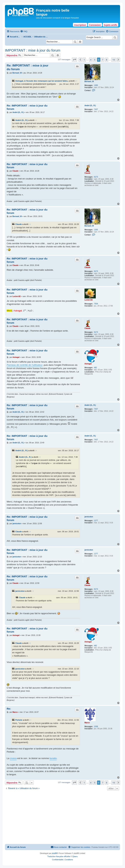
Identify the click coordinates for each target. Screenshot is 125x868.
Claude (87, 173)
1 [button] (84, 60)
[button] (74, 60)
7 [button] (103, 60)
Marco (87, 723)
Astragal (88, 364)
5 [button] (95, 60)
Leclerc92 (89, 300)
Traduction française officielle (59, 857)
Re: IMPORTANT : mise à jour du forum (28, 67)
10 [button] (114, 60)
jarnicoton (89, 517)
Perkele (19, 720)
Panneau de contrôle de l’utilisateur (25, 365)
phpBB (54, 853)
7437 (96, 109)
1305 (96, 85)
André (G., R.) (90, 106)
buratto (53, 758)
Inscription (80, 25)
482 (96, 368)
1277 (96, 521)
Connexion (95, 25)
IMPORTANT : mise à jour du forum (33, 50)
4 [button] (91, 60)
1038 (96, 727)
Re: (9, 709)
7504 (96, 304)
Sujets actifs (110, 25)
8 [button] (107, 60)
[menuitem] (24, 31)
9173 (96, 177)
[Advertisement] (62, 818)
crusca (13, 758)
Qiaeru (75, 857)
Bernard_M (89, 81)
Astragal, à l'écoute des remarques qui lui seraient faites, (42, 81)
